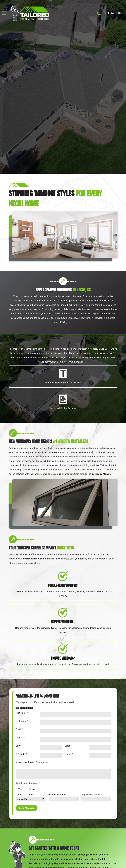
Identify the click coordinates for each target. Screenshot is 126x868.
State (67, 746)
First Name (21, 713)
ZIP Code (20, 754)
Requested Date (24, 795)
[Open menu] (4, 13)
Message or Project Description (32, 762)
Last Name (21, 721)
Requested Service (90, 795)
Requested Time (57, 795)
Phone (68, 754)
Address (20, 737)
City (18, 746)
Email (18, 729)
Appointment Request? (27, 783)
